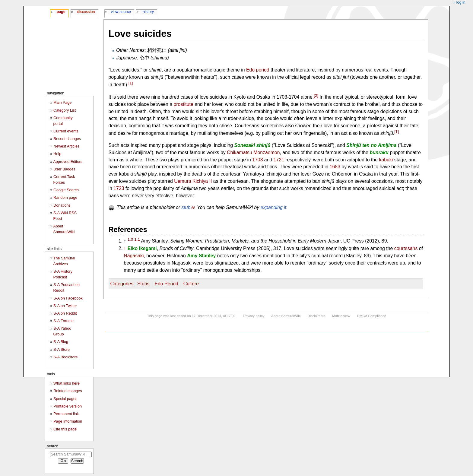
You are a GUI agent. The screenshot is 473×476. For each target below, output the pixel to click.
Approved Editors (68, 162)
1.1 (137, 239)
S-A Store (62, 350)
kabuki (386, 160)
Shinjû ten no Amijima (371, 145)
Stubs (143, 284)
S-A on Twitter (65, 306)
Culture (191, 284)
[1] (131, 83)
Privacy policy (254, 316)
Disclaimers (316, 316)
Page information (68, 421)
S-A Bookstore (66, 357)
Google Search (66, 190)
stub (186, 207)
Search (52, 446)
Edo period (258, 70)
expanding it (274, 207)
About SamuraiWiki (286, 316)
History (148, 12)
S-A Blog (61, 342)
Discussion (86, 12)
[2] (316, 95)
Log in (461, 2)
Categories (122, 284)
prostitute (184, 104)
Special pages (65, 399)
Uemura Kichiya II (193, 181)
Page (61, 12)
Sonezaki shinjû (252, 145)
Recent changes (67, 139)
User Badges (64, 169)
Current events (66, 131)
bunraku (379, 152)
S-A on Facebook (68, 298)
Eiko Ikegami (142, 248)
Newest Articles (66, 146)
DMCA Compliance (372, 316)
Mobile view (341, 316)
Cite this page (65, 429)
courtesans (406, 248)
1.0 (130, 239)
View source (121, 12)
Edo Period (166, 284)
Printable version (68, 406)
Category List (65, 110)
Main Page (62, 103)
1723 (119, 188)
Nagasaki (134, 256)
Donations (62, 205)
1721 (279, 160)
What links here (67, 383)
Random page (65, 198)
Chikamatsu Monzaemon (253, 152)
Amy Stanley (201, 256)
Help (57, 154)
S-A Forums (63, 321)
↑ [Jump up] (125, 248)
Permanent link (66, 414)
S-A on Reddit (65, 313)
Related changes (68, 391)
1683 (335, 167)
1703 (257, 160)
